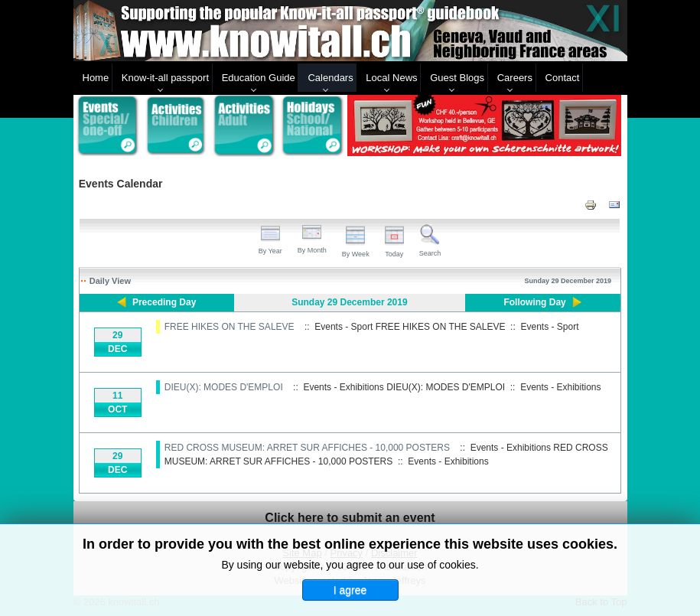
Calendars (330, 78)
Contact (563, 78)
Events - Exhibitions (560, 387)
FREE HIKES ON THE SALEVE (230, 327)
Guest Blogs (457, 78)
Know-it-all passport (165, 78)
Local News (391, 78)
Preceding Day (164, 302)
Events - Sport (549, 327)
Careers (515, 78)
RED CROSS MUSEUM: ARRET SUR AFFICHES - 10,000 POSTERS (307, 448)
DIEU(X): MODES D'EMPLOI (224, 387)
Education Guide (259, 78)
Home (96, 78)
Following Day (534, 302)
